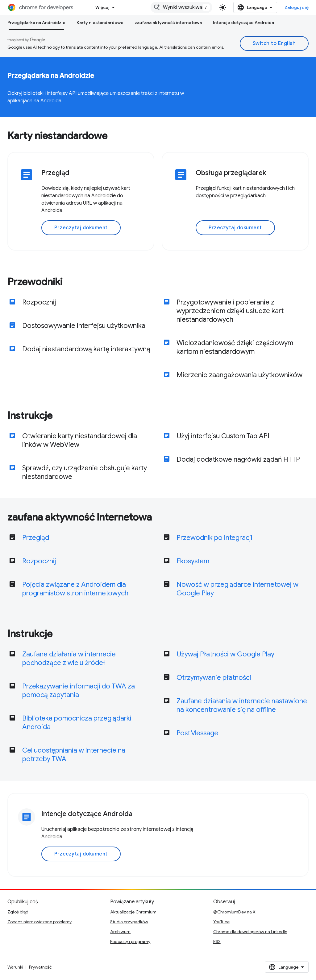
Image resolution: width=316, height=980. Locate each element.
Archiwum (120, 932)
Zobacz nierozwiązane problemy (39, 922)
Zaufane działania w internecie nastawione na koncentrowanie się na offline (242, 705)
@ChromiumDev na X (234, 912)
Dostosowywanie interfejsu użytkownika (84, 326)
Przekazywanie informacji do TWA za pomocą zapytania (79, 690)
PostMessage (197, 733)
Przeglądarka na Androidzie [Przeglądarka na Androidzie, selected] (36, 22)
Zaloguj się (297, 7)
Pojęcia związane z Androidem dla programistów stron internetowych (75, 589)
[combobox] (181, 7)
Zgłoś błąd (18, 912)
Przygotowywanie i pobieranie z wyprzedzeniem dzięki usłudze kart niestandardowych (230, 311)
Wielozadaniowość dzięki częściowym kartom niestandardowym (235, 347)
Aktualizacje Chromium (133, 912)
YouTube (221, 922)
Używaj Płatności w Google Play (225, 654)
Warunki (15, 967)
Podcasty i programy (130, 941)
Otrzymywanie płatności (214, 678)
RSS (217, 941)
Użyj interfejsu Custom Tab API (223, 436)
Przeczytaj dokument (81, 228)
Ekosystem (193, 561)
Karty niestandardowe (100, 22)
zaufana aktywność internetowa (168, 22)
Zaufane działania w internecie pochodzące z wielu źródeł (69, 658)
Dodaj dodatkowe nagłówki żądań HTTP (238, 459)
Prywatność (40, 967)
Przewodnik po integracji (214, 538)
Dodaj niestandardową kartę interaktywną (86, 349)
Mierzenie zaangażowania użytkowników (239, 375)
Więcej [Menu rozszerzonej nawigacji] (102, 7)
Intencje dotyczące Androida (243, 22)
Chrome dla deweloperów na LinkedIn (250, 932)
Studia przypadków (129, 922)
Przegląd (36, 538)
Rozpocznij (39, 302)
